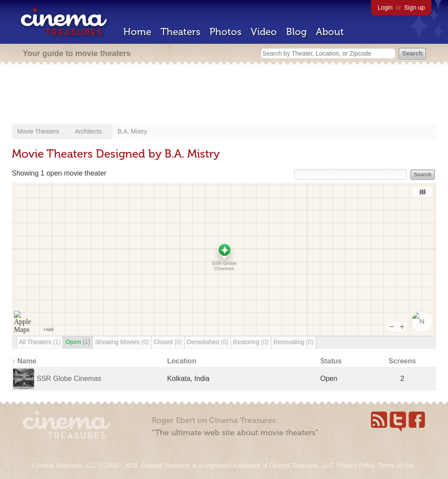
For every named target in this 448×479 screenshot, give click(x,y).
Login (385, 7)
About (330, 32)
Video (264, 32)
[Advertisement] (224, 95)
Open (78, 342)
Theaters (180, 32)
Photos (226, 32)
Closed (168, 342)
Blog (296, 32)
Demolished (208, 342)
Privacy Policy (356, 465)
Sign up (415, 7)
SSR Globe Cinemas (69, 379)
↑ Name (24, 361)
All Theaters (40, 342)
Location (182, 361)
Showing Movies (122, 342)
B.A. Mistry (133, 131)
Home (137, 32)
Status (331, 361)
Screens (402, 361)
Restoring (251, 342)
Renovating (294, 342)
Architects (88, 131)
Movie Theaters (38, 131)
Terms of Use (396, 465)
